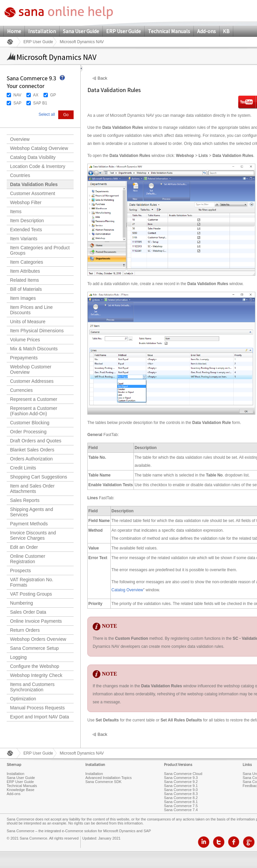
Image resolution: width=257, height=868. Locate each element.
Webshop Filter (26, 202)
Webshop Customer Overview (31, 369)
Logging (18, 657)
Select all (47, 114)
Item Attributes (25, 271)
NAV (17, 95)
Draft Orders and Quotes (36, 441)
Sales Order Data (28, 612)
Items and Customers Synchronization (32, 687)
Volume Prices (25, 340)
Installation (42, 31)
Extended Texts (26, 230)
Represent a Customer (34, 399)
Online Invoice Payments (36, 621)
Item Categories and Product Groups (40, 250)
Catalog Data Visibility (33, 157)
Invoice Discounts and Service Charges (33, 535)
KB (226, 31)
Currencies (21, 390)
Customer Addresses (32, 381)
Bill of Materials (26, 289)
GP (53, 95)
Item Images (23, 298)
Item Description (27, 221)
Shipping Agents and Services (31, 512)
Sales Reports (25, 500)
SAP (17, 103)
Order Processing (28, 432)
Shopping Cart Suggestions (38, 477)
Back (103, 78)
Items (16, 211)
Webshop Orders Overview (38, 639)
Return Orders (25, 630)
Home (14, 31)
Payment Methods (29, 524)
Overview (20, 139)
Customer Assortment (33, 193)
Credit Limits (23, 468)
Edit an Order (24, 547)
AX (36, 95)
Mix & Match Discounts (34, 349)
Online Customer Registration (28, 559)
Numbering (21, 603)
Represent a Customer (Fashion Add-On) (34, 411)
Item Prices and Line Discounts (31, 310)
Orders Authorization (31, 459)
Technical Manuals (169, 31)
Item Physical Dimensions (37, 331)
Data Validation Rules (34, 184)
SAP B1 (40, 103)
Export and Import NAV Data (39, 717)
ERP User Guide (123, 31)
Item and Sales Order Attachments (32, 489)
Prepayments (24, 358)
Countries (20, 175)
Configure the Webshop (35, 666)
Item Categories (27, 262)
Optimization (23, 699)
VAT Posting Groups (31, 594)
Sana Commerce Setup (34, 648)
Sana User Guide (81, 31)
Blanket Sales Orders (32, 450)
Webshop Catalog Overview (39, 148)
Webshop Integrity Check (36, 675)
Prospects (20, 571)
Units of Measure (28, 322)
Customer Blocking (30, 423)
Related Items (24, 280)
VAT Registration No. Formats (32, 582)
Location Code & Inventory (38, 166)
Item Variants (24, 239)
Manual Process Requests (37, 708)
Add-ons (206, 31)
